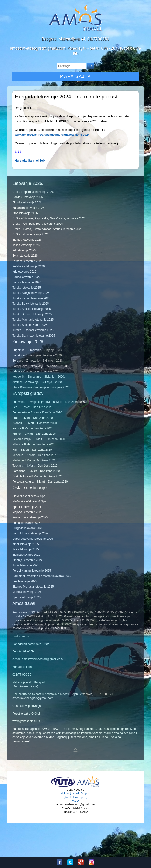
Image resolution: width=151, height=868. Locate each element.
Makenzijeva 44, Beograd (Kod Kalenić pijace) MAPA (75, 797)
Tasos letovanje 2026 (26, 245)
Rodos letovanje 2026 (26, 277)
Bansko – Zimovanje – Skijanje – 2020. (37, 355)
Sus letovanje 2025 (25, 581)
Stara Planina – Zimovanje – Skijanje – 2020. (41, 387)
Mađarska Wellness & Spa (29, 501)
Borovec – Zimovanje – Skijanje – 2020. (38, 361)
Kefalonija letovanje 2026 (28, 266)
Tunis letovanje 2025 (26, 565)
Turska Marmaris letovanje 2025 (33, 320)
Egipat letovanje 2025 (26, 523)
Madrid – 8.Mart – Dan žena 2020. (34, 460)
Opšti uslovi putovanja (26, 706)
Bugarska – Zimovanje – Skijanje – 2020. (39, 350)
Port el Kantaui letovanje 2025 (32, 571)
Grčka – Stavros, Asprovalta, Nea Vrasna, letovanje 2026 (49, 218)
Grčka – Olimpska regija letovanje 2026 (38, 224)
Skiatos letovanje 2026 (27, 240)
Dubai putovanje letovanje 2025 (33, 539)
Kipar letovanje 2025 (25, 544)
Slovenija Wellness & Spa (29, 496)
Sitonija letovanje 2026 (27, 202)
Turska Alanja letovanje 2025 (31, 293)
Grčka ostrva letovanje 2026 (30, 234)
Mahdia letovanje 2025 (27, 592)
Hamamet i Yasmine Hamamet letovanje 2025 (42, 576)
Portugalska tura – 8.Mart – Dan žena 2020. (40, 482)
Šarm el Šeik (37, 161)
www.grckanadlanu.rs (26, 721)
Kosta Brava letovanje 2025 (30, 517)
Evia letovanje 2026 (25, 256)
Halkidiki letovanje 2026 (27, 197)
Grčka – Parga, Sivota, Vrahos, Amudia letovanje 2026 (47, 229)
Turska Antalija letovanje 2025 (32, 309)
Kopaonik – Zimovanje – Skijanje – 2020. (38, 377)
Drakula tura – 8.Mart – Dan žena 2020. (38, 476)
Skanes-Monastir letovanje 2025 (33, 587)
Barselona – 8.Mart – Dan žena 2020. (36, 471)
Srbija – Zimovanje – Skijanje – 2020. (36, 371)
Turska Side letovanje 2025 (30, 325)
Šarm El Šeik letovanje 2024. (31, 533)
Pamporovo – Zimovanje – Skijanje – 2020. (40, 366)
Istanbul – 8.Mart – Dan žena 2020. (35, 423)
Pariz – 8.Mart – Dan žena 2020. (33, 428)
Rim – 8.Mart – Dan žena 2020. (32, 450)
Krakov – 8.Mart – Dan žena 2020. (34, 434)
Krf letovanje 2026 (24, 250)
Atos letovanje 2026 (25, 213)
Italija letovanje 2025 (25, 549)
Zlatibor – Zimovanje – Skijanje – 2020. (37, 382)
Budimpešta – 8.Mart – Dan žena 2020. (38, 412)
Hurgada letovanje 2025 (28, 528)
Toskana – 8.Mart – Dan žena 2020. (35, 466)
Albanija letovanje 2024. (28, 560)
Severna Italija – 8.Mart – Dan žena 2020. (39, 439)
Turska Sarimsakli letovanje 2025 (34, 336)
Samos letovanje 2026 (27, 282)
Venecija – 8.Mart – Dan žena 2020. (35, 455)
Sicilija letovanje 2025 (26, 555)
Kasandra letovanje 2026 (28, 208)
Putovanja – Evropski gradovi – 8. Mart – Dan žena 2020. (49, 402)
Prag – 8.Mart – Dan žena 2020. (33, 418)
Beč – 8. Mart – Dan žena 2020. (33, 407)
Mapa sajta (75, 76)
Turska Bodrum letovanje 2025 (32, 314)
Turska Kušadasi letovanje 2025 (33, 330)
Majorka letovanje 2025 (27, 512)
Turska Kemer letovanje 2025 (31, 298)
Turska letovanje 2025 (27, 288)
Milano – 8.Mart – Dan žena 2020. (34, 444)
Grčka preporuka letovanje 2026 (33, 192)
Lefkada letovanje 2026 (27, 261)
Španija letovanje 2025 (27, 507)
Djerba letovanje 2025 (26, 597)
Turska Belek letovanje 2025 (31, 304)
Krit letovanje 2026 (24, 272)
